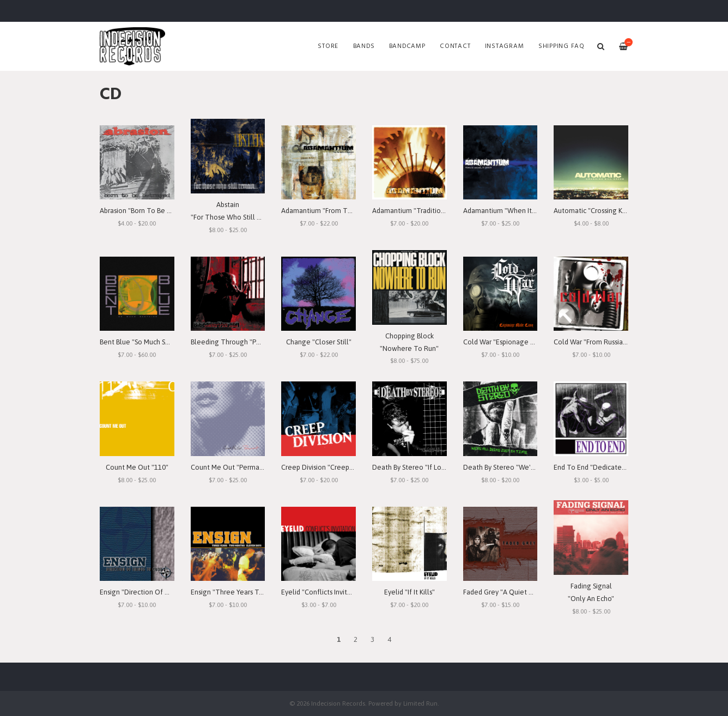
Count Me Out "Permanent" (234, 467)
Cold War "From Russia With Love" (606, 342)
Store (328, 46)
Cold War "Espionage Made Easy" (514, 342)
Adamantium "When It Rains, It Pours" (521, 211)
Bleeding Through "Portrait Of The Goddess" (261, 342)
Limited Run (420, 703)
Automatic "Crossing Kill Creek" (602, 211)
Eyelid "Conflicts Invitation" (324, 592)
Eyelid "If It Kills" (409, 592)
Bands (364, 46)
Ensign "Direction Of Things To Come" (160, 592)
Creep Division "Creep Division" (329, 467)
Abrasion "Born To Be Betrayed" (149, 211)
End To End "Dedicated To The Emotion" (618, 467)
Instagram (505, 46)
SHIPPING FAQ (562, 46)
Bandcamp (407, 46)
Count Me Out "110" (137, 467)
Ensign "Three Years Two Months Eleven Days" (263, 592)
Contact (455, 46)
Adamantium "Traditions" (411, 211)
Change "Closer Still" (319, 342)
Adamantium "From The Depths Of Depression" (355, 211)
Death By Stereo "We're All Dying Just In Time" (536, 467)
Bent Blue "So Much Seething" (146, 342)
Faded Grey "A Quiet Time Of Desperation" (531, 592)
